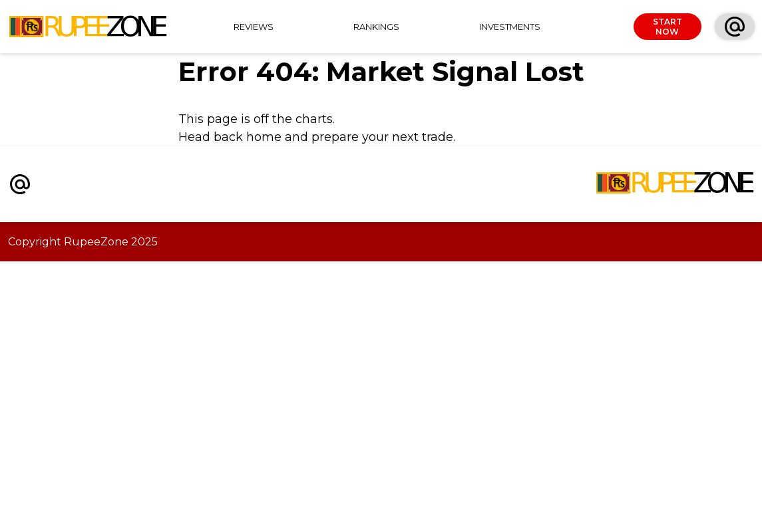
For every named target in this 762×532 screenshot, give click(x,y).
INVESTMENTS (510, 27)
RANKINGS (376, 27)
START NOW (667, 27)
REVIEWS (254, 27)
